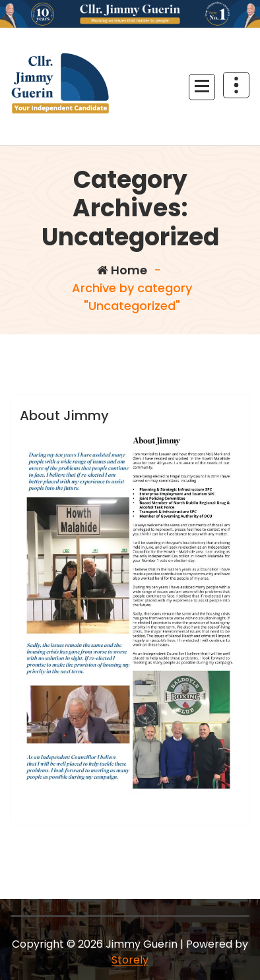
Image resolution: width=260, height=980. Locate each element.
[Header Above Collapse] (236, 85)
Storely (130, 960)
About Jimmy (64, 415)
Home (122, 270)
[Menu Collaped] (202, 87)
